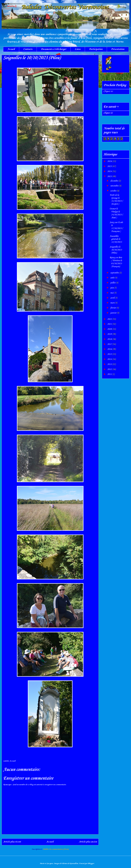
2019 (110, 334)
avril (113, 298)
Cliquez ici (108, 91)
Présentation (118, 49)
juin (112, 288)
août (113, 278)
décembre (114, 181)
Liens (78, 49)
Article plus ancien (88, 842)
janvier (114, 313)
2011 (110, 374)
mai (112, 293)
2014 (110, 359)
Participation (96, 49)
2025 (110, 166)
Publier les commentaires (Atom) (56, 849)
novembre (115, 186)
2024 (110, 171)
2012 (110, 369)
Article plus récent (12, 842)
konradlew (74, 863)
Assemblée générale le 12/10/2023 (116, 239)
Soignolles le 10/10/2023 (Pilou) (116, 250)
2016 (110, 349)
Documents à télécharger (54, 49)
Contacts (28, 49)
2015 (110, 354)
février (113, 308)
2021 (110, 324)
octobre (114, 191)
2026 (110, 161)
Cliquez (108, 113)
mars (113, 303)
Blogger (91, 863)
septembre (115, 273)
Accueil (11, 49)
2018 (110, 339)
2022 (110, 319)
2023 (110, 176)
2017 (110, 344)
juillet (113, 283)
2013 (110, 364)
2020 (110, 329)
